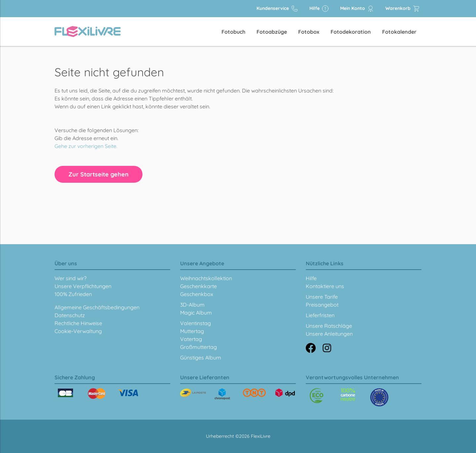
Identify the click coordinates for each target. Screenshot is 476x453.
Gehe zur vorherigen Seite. (86, 146)
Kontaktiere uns (325, 286)
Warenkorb (403, 9)
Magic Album (196, 313)
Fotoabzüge (272, 32)
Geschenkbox (197, 294)
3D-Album (192, 305)
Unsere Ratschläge (329, 326)
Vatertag (191, 339)
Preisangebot (322, 305)
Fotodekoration (351, 32)
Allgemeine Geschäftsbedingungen (97, 307)
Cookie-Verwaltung (78, 331)
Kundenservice (277, 9)
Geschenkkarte (198, 286)
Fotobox (309, 32)
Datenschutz (70, 315)
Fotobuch (233, 32)
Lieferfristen (320, 315)
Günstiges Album (201, 358)
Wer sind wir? (71, 278)
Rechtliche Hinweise (78, 323)
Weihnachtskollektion (206, 278)
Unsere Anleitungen (329, 334)
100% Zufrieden (73, 294)
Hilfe (319, 9)
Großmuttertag (198, 347)
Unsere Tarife (322, 297)
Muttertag (192, 331)
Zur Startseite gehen (99, 174)
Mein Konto (357, 9)
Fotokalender (399, 32)
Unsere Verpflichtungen (83, 286)
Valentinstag (196, 323)
